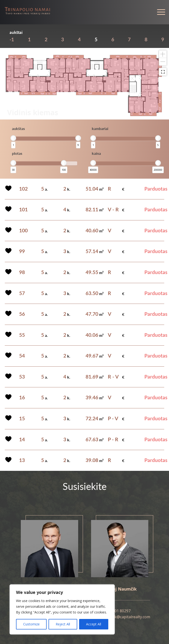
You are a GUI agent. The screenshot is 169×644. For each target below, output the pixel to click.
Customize (31, 624)
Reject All (63, 624)
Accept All (94, 624)
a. (44, 189)
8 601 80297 (120, 611)
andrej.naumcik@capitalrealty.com (120, 617)
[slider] (13, 138)
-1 (12, 39)
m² (95, 189)
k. (67, 189)
